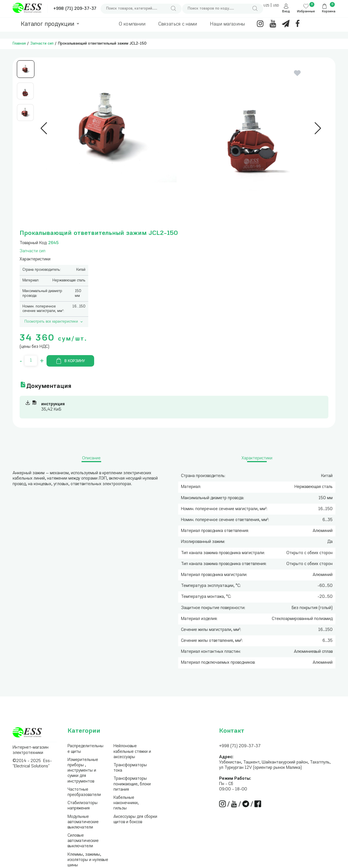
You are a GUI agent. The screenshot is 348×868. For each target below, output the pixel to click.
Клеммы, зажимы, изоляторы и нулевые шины (88, 860)
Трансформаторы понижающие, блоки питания (132, 784)
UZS (266, 6)
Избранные (306, 12)
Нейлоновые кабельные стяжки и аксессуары (132, 752)
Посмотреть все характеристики (54, 322)
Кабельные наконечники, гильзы (126, 803)
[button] (44, 128)
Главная (19, 44)
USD (276, 6)
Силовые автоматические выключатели (83, 841)
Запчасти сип (42, 44)
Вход (286, 12)
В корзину (70, 361)
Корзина (329, 12)
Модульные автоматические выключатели (83, 822)
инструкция (53, 404)
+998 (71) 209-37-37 (75, 9)
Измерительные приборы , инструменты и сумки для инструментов (83, 771)
